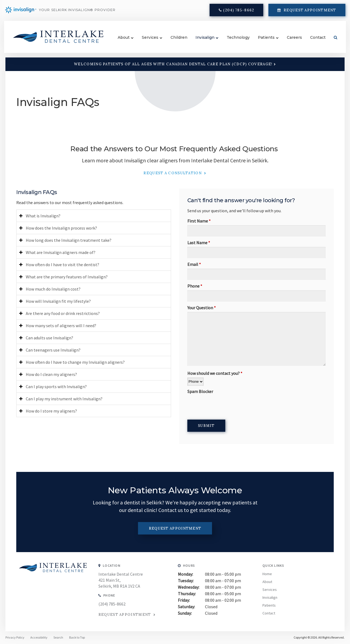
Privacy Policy (15, 637)
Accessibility (39, 637)
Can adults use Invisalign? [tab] (49, 338)
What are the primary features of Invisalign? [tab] (67, 277)
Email (194, 264)
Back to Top (77, 637)
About (120, 41)
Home (267, 574)
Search (330, 41)
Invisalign (201, 41)
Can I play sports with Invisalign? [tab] (56, 387)
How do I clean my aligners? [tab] (51, 374)
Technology (235, 41)
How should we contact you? (215, 373)
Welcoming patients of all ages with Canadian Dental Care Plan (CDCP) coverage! (173, 64)
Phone (195, 286)
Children (175, 41)
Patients (263, 41)
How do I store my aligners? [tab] (51, 411)
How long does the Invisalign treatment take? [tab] (69, 240)
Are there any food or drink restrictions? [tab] (63, 313)
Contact (314, 41)
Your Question (202, 308)
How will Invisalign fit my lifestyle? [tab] (58, 301)
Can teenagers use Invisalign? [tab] (53, 350)
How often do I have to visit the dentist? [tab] (62, 265)
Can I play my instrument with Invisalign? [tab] (64, 399)
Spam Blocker (200, 391)
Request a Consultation (173, 173)
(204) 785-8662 (238, 12)
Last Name (199, 243)
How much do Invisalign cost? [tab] (53, 289)
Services (147, 41)
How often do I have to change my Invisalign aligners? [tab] (75, 362)
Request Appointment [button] (309, 12)
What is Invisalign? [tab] (43, 216)
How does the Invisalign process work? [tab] (61, 228)
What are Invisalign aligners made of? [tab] (61, 252)
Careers (291, 41)
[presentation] (229, 406)
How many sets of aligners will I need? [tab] (61, 326)
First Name (199, 221)
